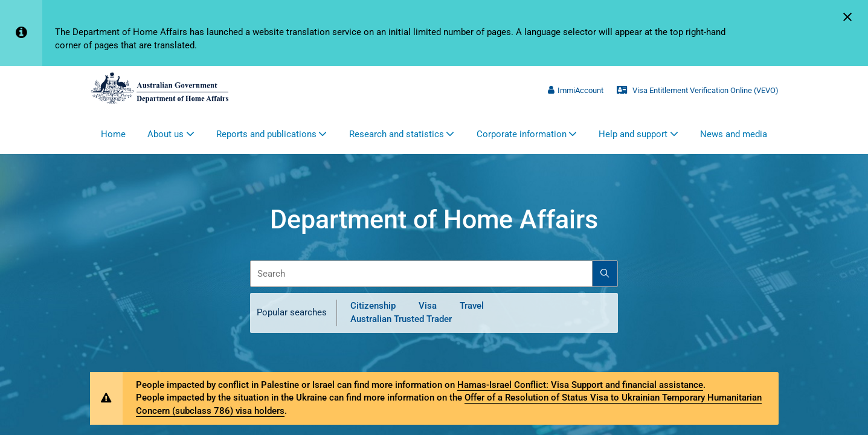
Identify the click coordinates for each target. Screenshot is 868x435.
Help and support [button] (633, 134)
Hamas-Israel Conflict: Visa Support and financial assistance (580, 385)
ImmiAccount (576, 90)
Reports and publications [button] (266, 134)
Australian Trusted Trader (401, 319)
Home (113, 134)
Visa (428, 306)
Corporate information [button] (522, 134)
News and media (734, 134)
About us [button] (166, 134)
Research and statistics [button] (397, 134)
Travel (472, 306)
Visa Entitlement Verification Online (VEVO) (697, 90)
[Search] (605, 273)
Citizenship (373, 306)
